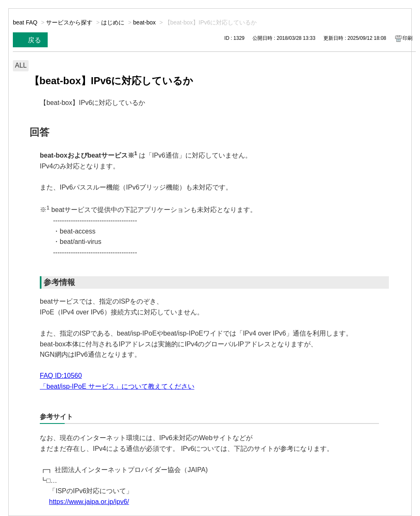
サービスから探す (69, 22)
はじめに (113, 22)
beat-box (144, 22)
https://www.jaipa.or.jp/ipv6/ (89, 502)
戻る (34, 40)
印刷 (408, 38)
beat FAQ (25, 22)
